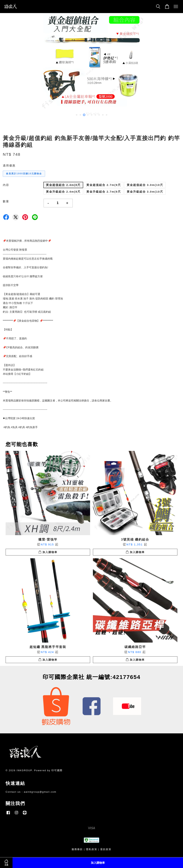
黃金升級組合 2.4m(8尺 (63, 192)
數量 (6, 201)
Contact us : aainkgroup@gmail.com (31, 792)
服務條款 (77, 849)
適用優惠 (9, 165)
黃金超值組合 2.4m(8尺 (63, 185)
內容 (6, 185)
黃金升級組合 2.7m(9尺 (104, 192)
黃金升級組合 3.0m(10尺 (145, 192)
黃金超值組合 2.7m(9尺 (104, 185)
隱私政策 (92, 849)
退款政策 (106, 849)
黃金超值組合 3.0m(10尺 (145, 185)
